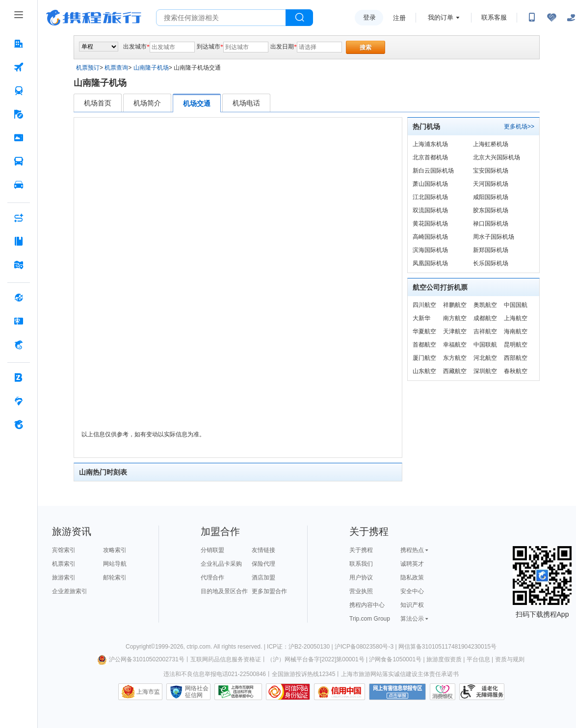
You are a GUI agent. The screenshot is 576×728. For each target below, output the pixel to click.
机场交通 (197, 103)
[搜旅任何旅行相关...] (221, 18)
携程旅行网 (94, 18)
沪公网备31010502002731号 (141, 659)
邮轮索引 (115, 577)
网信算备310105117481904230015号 (447, 647)
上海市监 (148, 692)
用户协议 (361, 577)
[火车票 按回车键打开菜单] (19, 91)
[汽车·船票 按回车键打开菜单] (19, 161)
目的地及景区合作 (224, 591)
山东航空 (424, 371)
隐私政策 (412, 577)
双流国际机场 (430, 210)
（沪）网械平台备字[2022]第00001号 (316, 659)
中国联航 (485, 345)
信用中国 (340, 692)
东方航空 (455, 358)
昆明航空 (516, 345)
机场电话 (246, 103)
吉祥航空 (485, 331)
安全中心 (412, 591)
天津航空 (455, 331)
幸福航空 (455, 345)
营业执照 (361, 591)
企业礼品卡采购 (221, 564)
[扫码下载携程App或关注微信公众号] (532, 18)
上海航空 (516, 318)
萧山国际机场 (430, 184)
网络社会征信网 (197, 692)
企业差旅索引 (70, 591)
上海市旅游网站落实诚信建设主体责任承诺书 (400, 674)
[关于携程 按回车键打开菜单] (19, 425)
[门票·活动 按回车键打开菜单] (19, 138)
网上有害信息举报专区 (397, 692)
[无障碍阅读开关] (551, 18)
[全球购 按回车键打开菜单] (19, 298)
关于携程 (361, 550)
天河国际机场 (491, 184)
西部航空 (516, 358)
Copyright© (140, 647)
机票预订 (88, 68)
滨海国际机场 (430, 250)
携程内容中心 (367, 605)
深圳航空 (485, 371)
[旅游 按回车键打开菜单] (19, 114)
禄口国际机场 (491, 224)
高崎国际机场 (430, 237)
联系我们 (361, 564)
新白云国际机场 (433, 171)
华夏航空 (424, 331)
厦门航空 (424, 358)
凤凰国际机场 (430, 263)
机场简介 (147, 103)
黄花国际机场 (430, 224)
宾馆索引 (64, 550)
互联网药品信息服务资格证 (226, 659)
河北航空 (485, 358)
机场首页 (98, 103)
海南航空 (516, 331)
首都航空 (424, 345)
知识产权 (412, 605)
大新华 (421, 318)
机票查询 (116, 68)
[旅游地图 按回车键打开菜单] (19, 265)
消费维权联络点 (443, 692)
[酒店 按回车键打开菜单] (19, 44)
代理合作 (212, 577)
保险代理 (263, 564)
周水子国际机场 (494, 237)
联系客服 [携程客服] (494, 17)
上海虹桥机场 (491, 144)
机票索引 (64, 564)
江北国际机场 (430, 197)
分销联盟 (212, 550)
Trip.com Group (370, 619)
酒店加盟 (263, 577)
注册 (399, 18)
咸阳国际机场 (491, 197)
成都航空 (485, 318)
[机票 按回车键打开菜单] (19, 67)
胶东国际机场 (491, 210)
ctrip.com (198, 647)
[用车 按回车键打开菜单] (19, 185)
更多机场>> (519, 126)
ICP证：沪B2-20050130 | (301, 647)
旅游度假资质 (444, 659)
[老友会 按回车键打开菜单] (19, 401)
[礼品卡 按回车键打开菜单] (19, 321)
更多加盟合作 (269, 591)
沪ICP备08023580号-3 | (367, 647)
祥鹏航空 (455, 305)
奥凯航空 (485, 305)
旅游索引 (64, 577)
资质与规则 (510, 659)
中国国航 (516, 305)
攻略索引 (115, 550)
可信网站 (288, 692)
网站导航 (115, 564)
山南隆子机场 (151, 68)
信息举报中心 (238, 692)
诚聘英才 (412, 564)
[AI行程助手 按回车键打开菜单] (19, 218)
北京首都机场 (430, 157)
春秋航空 (516, 371)
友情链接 (263, 550)
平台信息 (478, 659)
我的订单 (441, 17)
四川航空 (424, 305)
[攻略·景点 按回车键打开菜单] (19, 241)
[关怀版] (571, 18)
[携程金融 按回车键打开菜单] (19, 345)
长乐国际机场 (491, 263)
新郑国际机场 (491, 250)
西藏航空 (455, 371)
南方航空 (455, 318)
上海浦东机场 (430, 144)
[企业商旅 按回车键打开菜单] (19, 377)
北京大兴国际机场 (497, 157)
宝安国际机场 (491, 171)
